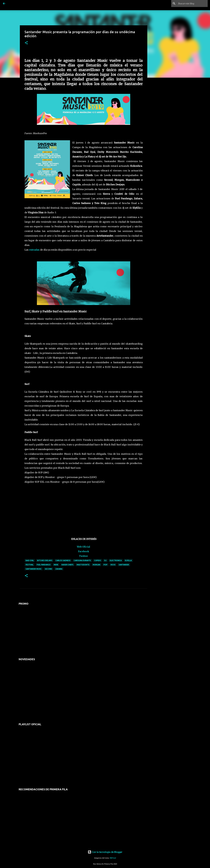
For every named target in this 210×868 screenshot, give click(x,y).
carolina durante (82, 560)
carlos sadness (63, 560)
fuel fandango (44, 565)
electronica (116, 560)
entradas (34, 250)
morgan (96, 565)
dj (105, 560)
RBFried (113, 858)
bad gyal (30, 560)
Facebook (84, 551)
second (48, 569)
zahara (59, 569)
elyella (128, 560)
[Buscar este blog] (192, 3)
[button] (26, 43)
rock (113, 565)
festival (30, 565)
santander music (34, 569)
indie (56, 565)
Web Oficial (83, 547)
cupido (98, 560)
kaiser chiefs (67, 565)
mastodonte (83, 565)
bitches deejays (45, 560)
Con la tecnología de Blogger (105, 852)
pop (105, 565)
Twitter (83, 556)
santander (124, 565)
